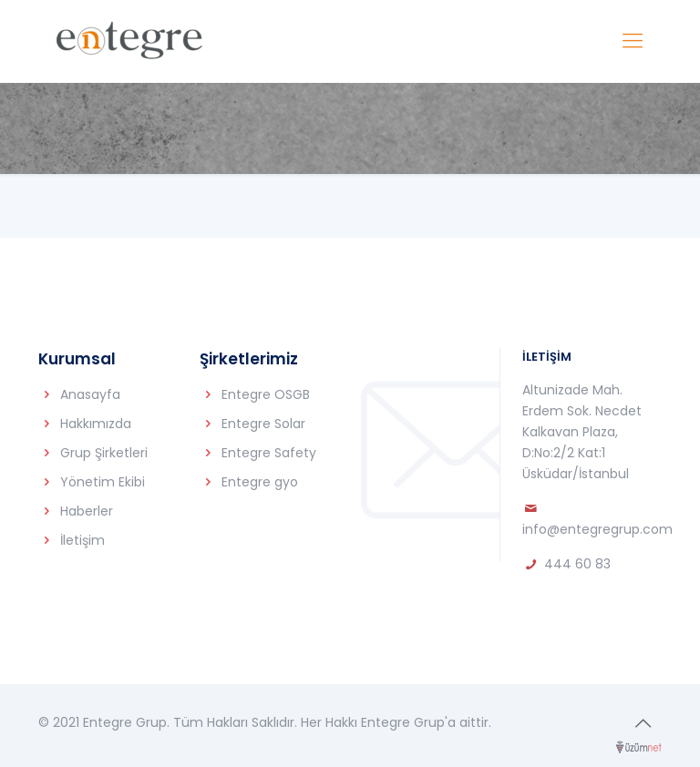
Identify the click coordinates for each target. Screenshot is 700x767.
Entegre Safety (269, 453)
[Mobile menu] (633, 41)
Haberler (87, 511)
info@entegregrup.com (597, 529)
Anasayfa (90, 394)
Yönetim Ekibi (103, 482)
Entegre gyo (260, 482)
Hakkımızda (96, 424)
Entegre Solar (263, 424)
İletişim (82, 540)
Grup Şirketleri (104, 453)
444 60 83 (577, 564)
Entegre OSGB (266, 394)
